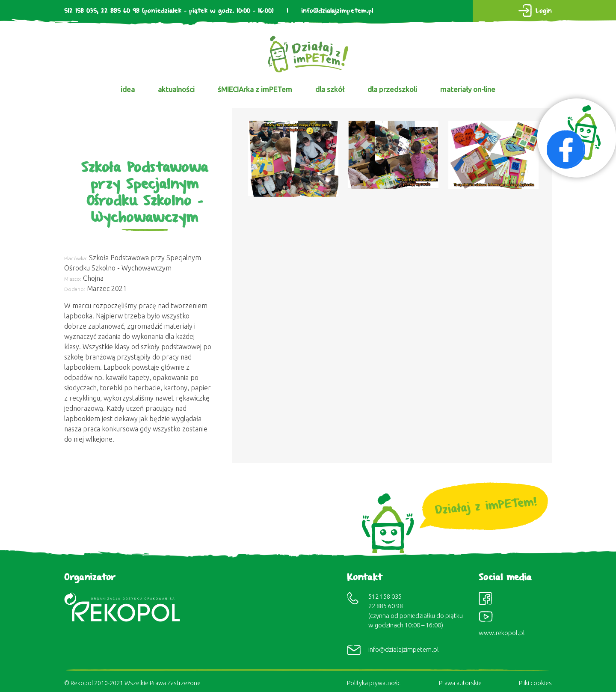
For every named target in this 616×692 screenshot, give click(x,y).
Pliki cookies (535, 683)
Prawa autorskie (460, 683)
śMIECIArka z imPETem (255, 89)
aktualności (176, 89)
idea (128, 89)
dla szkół (330, 89)
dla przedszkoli (392, 89)
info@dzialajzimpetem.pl (337, 11)
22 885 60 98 (120, 11)
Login (544, 11)
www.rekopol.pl (502, 633)
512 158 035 (80, 11)
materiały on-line (468, 89)
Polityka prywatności (374, 683)
